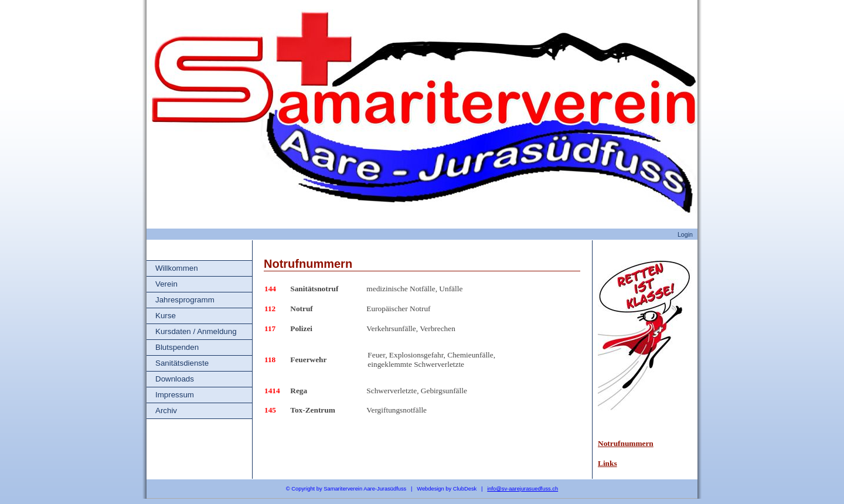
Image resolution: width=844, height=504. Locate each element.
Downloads (175, 379)
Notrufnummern (626, 443)
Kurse (166, 316)
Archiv (166, 411)
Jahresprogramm (185, 300)
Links (608, 463)
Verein (166, 284)
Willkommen (177, 268)
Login (685, 234)
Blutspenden (177, 347)
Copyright (303, 489)
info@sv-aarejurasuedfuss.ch (523, 489)
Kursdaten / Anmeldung (196, 331)
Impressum (175, 395)
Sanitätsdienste (182, 363)
